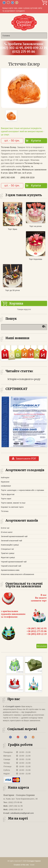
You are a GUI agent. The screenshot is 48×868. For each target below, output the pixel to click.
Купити (36, 141)
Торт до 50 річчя (12, 290)
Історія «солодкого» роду (24, 379)
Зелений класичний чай (12, 541)
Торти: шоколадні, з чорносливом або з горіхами (23, 490)
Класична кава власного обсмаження (18, 574)
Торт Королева (35, 259)
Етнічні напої (7, 532)
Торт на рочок (36, 226)
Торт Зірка (12, 229)
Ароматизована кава (10, 570)
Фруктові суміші (8, 557)
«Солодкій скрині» (13, 706)
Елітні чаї (5, 528)
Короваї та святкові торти (12, 507)
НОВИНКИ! (6, 486)
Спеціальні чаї (7, 549)
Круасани (5, 482)
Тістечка (5, 511)
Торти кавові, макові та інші (13, 503)
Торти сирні (6, 499)
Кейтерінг (5, 477)
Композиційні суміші (10, 545)
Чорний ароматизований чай (14, 562)
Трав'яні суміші (8, 553)
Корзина (44, 3)
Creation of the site (21, 865)
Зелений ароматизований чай (14, 536)
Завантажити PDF (24, 459)
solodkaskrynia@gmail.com (22, 813)
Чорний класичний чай (11, 566)
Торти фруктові (8, 494)
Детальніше (42, 646)
